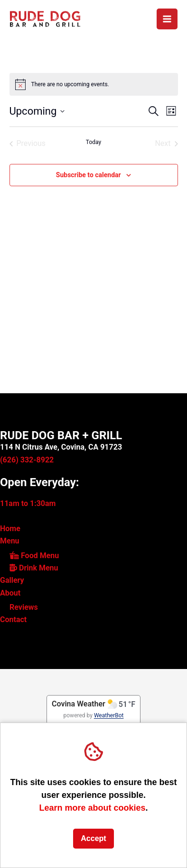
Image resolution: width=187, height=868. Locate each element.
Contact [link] (13, 619)
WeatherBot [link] (109, 715)
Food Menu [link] (34, 556)
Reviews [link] (24, 607)
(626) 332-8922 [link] (27, 460)
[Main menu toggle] (167, 19)
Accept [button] (93, 838)
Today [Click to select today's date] (93, 142)
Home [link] (10, 529)
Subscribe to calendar (89, 175)
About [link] (10, 593)
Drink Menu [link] (34, 568)
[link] (45, 18)
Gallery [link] (12, 580)
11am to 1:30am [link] (28, 503)
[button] (154, 111)
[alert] (94, 84)
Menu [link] (10, 541)
